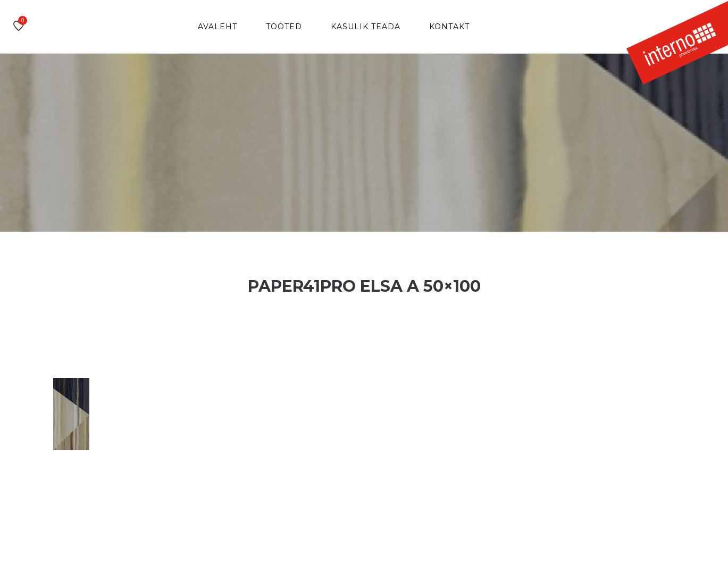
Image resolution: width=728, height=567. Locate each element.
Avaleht (217, 27)
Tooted (284, 27)
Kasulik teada (366, 27)
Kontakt (449, 27)
